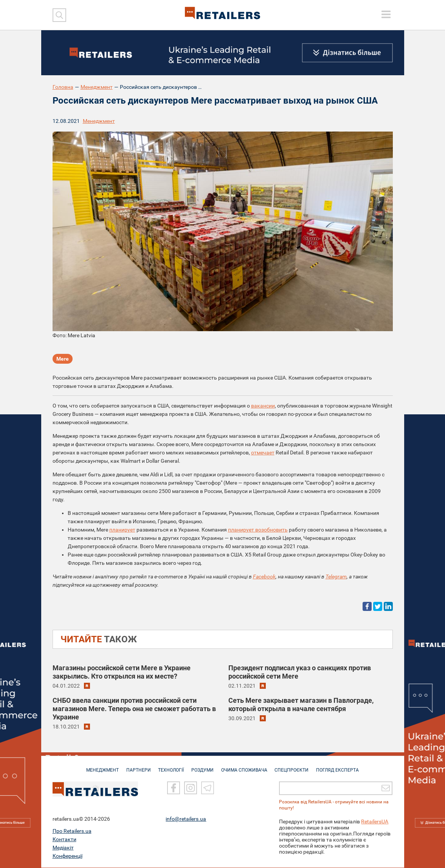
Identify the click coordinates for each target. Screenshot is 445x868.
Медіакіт (63, 848)
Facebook (264, 577)
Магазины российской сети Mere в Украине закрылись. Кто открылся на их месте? (122, 672)
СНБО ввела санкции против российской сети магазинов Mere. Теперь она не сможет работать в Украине (134, 709)
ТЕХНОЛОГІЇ (170, 767)
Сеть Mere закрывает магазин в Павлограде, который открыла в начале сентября (301, 704)
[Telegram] (208, 789)
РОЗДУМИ (202, 767)
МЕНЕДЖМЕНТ (99, 767)
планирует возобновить (258, 530)
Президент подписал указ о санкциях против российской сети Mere (300, 672)
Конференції (67, 856)
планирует (122, 530)
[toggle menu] (386, 14)
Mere (63, 359)
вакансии (263, 406)
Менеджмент (97, 87)
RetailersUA (375, 822)
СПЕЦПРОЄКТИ (294, 767)
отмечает (263, 453)
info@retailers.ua (186, 819)
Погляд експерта (341, 767)
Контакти (64, 840)
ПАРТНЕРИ (136, 767)
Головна (63, 87)
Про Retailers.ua (72, 831)
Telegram (336, 577)
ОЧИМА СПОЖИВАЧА (245, 767)
